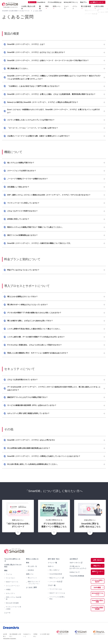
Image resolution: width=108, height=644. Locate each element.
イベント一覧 (52, 563)
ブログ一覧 (51, 585)
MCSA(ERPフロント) (97, 592)
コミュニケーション (13, 584)
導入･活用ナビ (54, 570)
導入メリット (32, 578)
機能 (46, 6)
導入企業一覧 (32, 566)
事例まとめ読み (31, 559)
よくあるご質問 (31, 587)
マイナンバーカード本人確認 (13, 606)
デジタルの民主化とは (55, 2)
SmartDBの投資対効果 (97, 607)
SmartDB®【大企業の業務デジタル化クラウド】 (16, 11)
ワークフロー (10, 576)
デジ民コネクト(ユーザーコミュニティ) (77, 567)
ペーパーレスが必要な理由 (57, 598)
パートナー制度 (55, 582)
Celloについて (74, 572)
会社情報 (73, 559)
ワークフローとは (55, 589)
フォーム (9, 572)
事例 (52, 6)
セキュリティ (10, 591)
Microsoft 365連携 (12, 601)
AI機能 (8, 587)
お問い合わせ (97, 560)
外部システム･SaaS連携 (13, 596)
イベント (78, 6)
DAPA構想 (97, 586)
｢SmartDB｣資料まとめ (12, 559)
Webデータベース (12, 580)
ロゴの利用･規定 (45, 632)
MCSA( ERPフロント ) (71, 2)
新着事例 (31, 570)
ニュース (70, 6)
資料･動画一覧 (53, 559)
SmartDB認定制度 (55, 574)
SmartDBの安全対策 (97, 600)
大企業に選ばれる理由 (35, 6)
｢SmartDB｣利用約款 (76, 576)
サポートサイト (75, 563)
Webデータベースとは (57, 593)
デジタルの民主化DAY (97, 580)
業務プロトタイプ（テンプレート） (34, 583)
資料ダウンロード (98, 2)
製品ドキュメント (55, 578)
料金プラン (84, 2)
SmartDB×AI (37, 2)
